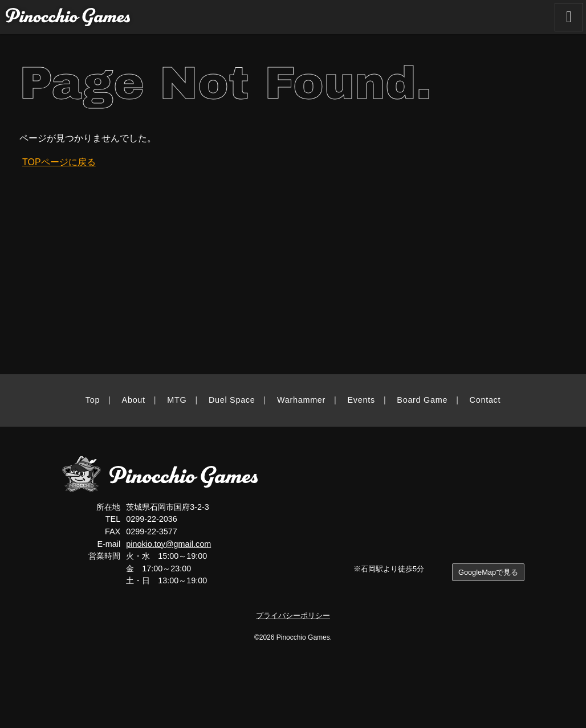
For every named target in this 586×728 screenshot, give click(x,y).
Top (93, 400)
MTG (177, 400)
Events (361, 400)
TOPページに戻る (59, 162)
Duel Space (232, 400)
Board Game (422, 400)
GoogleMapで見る (488, 572)
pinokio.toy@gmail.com (168, 544)
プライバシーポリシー (293, 615)
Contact (485, 400)
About (134, 400)
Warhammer (301, 400)
